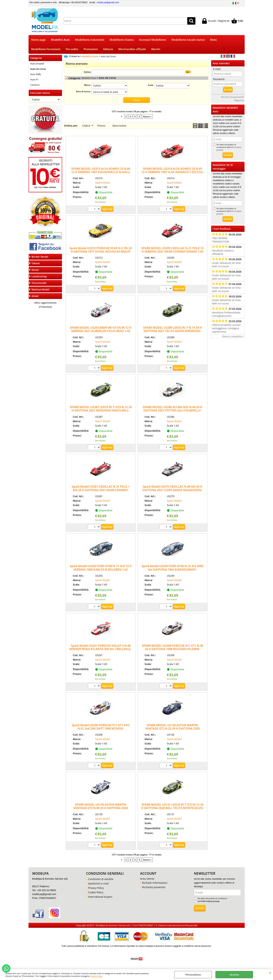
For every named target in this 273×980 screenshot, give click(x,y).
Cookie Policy (96, 976)
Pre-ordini (72, 49)
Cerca (87, 72)
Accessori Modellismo (153, 40)
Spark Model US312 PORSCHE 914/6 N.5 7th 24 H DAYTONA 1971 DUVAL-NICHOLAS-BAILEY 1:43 (101, 252)
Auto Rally (36, 74)
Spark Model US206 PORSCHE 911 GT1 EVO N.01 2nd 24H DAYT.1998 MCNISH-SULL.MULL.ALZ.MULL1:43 (101, 729)
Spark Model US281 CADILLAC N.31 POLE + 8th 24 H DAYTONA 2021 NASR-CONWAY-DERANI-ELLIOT (101, 490)
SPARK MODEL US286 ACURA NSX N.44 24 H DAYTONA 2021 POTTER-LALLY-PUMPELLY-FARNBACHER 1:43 (172, 411)
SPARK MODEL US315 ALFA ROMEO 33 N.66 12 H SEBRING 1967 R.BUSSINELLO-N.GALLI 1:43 (101, 172)
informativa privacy (210, 901)
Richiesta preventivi (154, 887)
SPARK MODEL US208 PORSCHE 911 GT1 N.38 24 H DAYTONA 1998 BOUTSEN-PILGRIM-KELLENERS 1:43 (172, 649)
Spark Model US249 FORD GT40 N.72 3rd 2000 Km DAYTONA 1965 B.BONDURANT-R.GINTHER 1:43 (172, 569)
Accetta (234, 975)
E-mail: (217, 69)
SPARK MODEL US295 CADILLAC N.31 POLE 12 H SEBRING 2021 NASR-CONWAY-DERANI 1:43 (172, 250)
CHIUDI (270, 973)
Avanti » (147, 116)
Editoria (108, 49)
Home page (38, 40)
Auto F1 (34, 79)
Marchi (156, 49)
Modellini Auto (60, 40)
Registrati (239, 100)
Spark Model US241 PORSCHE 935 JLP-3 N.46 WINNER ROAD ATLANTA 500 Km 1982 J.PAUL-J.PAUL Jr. (101, 649)
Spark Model (103, 183)
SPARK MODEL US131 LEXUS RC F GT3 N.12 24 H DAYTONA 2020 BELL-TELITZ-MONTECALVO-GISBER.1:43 (172, 808)
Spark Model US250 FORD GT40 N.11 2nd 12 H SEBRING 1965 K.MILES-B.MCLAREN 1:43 (101, 568)
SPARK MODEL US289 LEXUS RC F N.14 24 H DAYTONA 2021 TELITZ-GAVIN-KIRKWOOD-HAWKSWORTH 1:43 (172, 331)
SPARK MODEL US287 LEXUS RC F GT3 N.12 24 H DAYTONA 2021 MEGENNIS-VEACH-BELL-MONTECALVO (101, 411)
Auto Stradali (37, 64)
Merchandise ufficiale (132, 49)
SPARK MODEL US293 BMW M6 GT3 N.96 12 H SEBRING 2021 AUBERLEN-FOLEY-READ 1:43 (101, 329)
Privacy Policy (96, 888)
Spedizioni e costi (98, 883)
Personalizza (193, 975)
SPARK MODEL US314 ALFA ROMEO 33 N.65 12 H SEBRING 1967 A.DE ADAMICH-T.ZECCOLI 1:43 (172, 172)
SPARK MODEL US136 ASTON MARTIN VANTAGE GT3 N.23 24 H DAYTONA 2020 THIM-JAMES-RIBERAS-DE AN (172, 729)
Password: (219, 79)
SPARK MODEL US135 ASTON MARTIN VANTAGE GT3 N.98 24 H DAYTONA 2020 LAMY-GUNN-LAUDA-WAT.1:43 (101, 808)
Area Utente (147, 879)
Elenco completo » (233, 336)
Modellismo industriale (90, 40)
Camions (35, 85)
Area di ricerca (83, 91)
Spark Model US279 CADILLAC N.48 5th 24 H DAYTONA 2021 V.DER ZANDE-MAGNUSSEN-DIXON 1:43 (172, 490)
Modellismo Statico (122, 40)
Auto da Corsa (38, 69)
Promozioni (91, 49)
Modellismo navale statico (188, 40)
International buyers (100, 897)
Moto (213, 40)
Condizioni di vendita (101, 879)
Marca (87, 85)
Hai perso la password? (232, 97)
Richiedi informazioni (155, 883)
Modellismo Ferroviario (46, 49)
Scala (151, 85)
